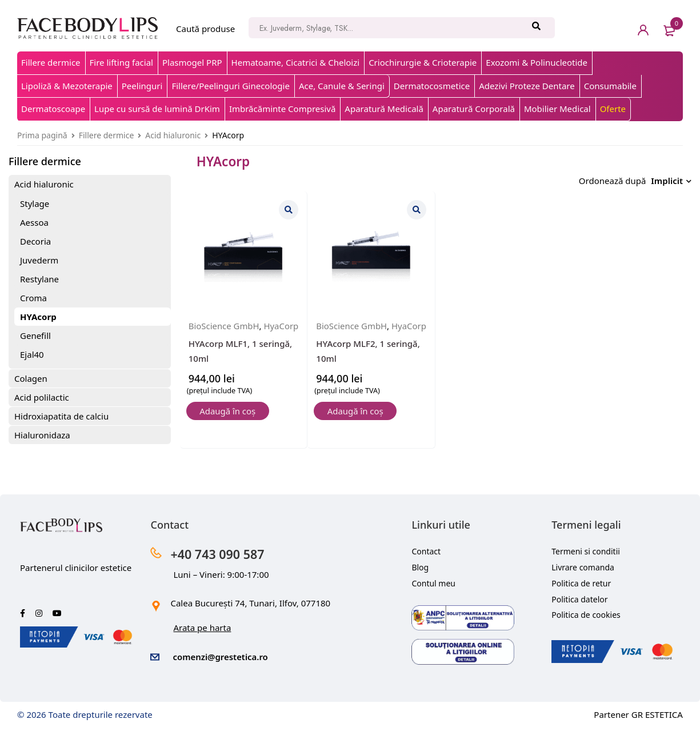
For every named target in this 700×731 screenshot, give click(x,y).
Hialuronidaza (42, 435)
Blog (420, 567)
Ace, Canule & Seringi (342, 86)
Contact (426, 551)
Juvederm (39, 260)
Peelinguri (142, 86)
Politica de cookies (586, 615)
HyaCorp (206, 337)
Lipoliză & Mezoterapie (67, 86)
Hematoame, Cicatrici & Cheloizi (296, 62)
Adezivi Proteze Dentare (527, 86)
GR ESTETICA (657, 714)
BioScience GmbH (224, 323)
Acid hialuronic (173, 135)
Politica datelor (579, 599)
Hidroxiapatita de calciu (61, 416)
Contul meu (433, 583)
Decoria (35, 241)
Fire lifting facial (121, 62)
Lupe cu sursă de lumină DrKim (157, 109)
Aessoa (34, 222)
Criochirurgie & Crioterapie (423, 62)
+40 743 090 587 (218, 554)
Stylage (35, 203)
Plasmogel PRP (192, 62)
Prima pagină (42, 135)
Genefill (35, 335)
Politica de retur (581, 583)
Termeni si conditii (586, 551)
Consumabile (610, 86)
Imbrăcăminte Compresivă (282, 109)
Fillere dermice (51, 62)
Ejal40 (32, 354)
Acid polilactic (42, 397)
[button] (229, 423)
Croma (33, 298)
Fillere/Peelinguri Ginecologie (231, 86)
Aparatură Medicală (384, 109)
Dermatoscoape (53, 109)
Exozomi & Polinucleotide (537, 62)
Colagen (31, 378)
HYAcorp (38, 317)
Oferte (613, 109)
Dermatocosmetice (432, 86)
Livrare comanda (583, 567)
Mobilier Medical (557, 109)
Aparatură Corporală (474, 109)
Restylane (39, 279)
